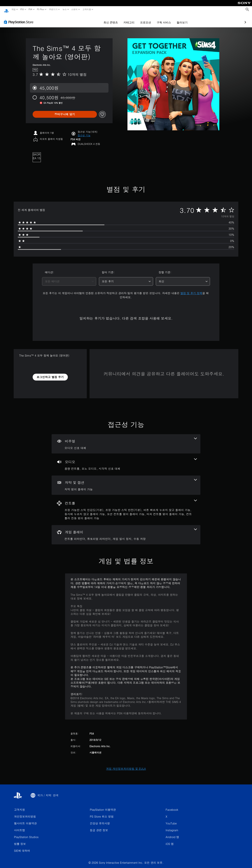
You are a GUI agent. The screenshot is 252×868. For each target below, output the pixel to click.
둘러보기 (162, 19)
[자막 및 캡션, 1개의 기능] (126, 482)
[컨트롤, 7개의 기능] (126, 507)
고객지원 (87, 9)
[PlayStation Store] (20, 19)
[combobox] (69, 278)
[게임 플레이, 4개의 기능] (126, 531)
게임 (14, 9)
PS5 (22, 9)
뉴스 (64, 9)
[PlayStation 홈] (6, 9)
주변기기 (53, 9)
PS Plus (40, 9)
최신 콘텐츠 (91, 19)
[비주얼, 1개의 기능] (126, 441)
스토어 (74, 9)
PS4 (30, 9)
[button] (84, 132)
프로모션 (126, 19)
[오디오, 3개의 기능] (126, 461)
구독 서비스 (144, 19)
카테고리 (109, 19)
